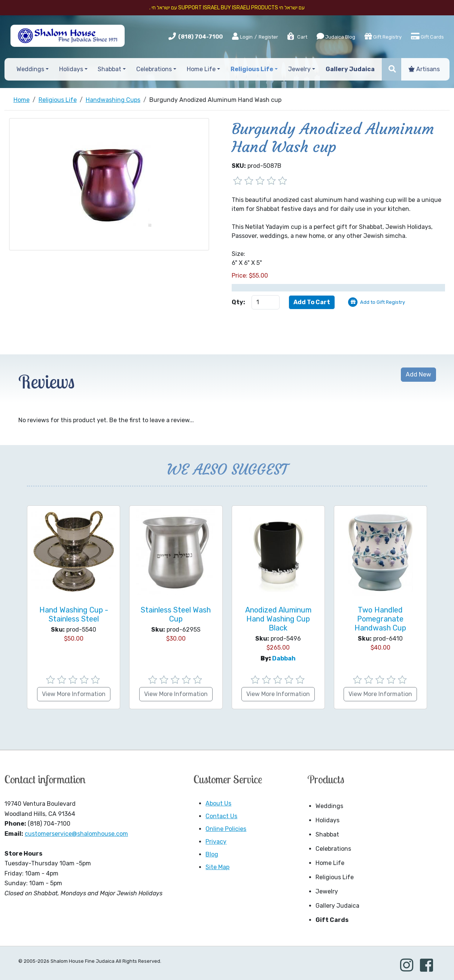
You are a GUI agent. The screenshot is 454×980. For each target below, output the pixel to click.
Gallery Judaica (337, 906)
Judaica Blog (336, 36)
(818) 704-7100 (200, 37)
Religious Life (335, 877)
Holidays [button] (71, 69)
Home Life (330, 863)
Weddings (329, 806)
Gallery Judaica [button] (350, 69)
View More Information (74, 694)
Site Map (217, 867)
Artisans (424, 69)
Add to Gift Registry (383, 302)
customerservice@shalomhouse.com (76, 834)
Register (268, 37)
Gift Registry (383, 36)
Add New (418, 374)
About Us (218, 803)
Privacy (216, 842)
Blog (212, 854)
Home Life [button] (201, 69)
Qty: (238, 302)
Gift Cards (427, 36)
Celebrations (333, 849)
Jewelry (327, 891)
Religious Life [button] (252, 69)
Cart (297, 37)
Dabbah (284, 658)
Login (242, 37)
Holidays (327, 820)
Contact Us (221, 816)
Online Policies (226, 829)
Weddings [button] (30, 69)
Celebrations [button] (154, 69)
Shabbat (327, 834)
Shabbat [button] (109, 69)
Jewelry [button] (299, 69)
